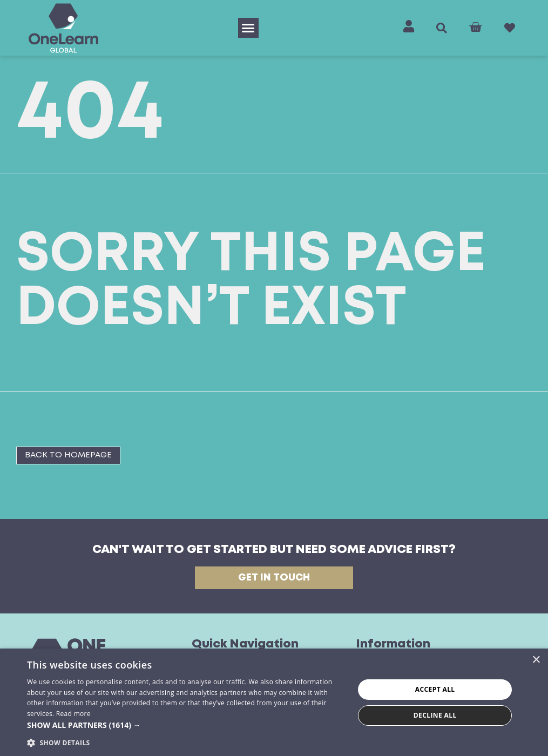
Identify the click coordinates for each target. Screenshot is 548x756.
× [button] (536, 660)
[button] (248, 28)
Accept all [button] (435, 689)
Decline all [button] (435, 715)
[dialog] (274, 702)
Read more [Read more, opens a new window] (73, 714)
